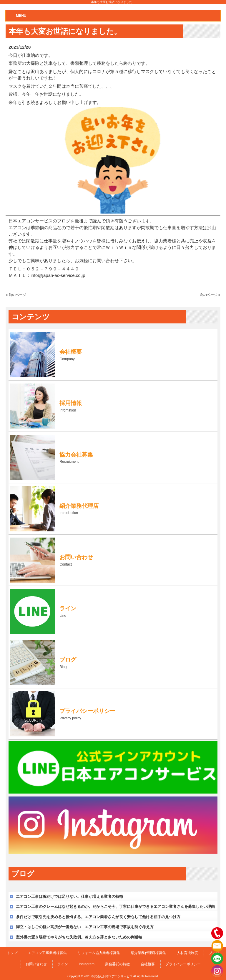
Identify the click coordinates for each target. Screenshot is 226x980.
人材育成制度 (187, 953)
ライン (63, 964)
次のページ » (210, 295)
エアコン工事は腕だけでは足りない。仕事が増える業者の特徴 (69, 896)
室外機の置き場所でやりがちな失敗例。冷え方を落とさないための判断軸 (79, 937)
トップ (12, 953)
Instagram (87, 964)
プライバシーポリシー (183, 964)
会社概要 (148, 964)
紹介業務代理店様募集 (148, 953)
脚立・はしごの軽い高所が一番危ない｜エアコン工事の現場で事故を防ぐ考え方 (85, 927)
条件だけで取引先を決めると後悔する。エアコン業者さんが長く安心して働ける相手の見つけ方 (98, 917)
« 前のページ (16, 295)
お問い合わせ (36, 964)
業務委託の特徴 (117, 964)
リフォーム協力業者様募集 (99, 953)
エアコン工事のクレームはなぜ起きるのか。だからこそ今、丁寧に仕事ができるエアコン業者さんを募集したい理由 (115, 907)
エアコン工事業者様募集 (47, 953)
